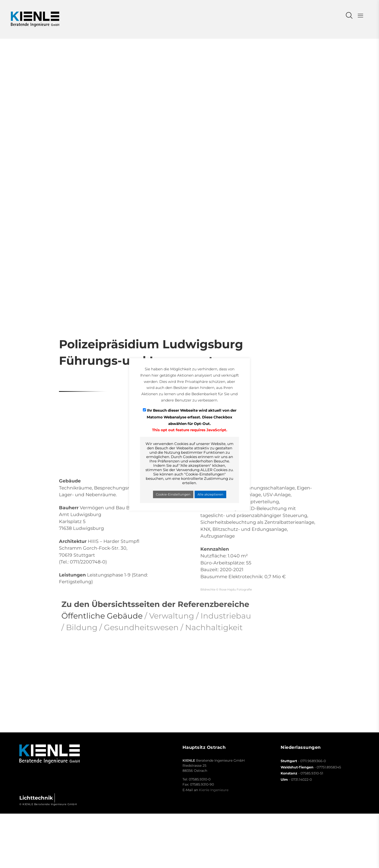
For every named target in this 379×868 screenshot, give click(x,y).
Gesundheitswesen (141, 627)
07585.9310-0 (200, 779)
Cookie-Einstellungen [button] (173, 494)
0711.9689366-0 (313, 761)
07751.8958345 (329, 767)
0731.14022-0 (301, 780)
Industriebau (226, 616)
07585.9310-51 (312, 773)
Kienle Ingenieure (214, 790)
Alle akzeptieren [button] (210, 494)
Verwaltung (172, 616)
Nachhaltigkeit (214, 627)
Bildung (82, 627)
